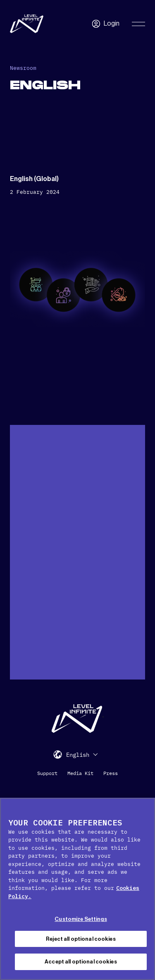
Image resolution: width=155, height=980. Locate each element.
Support (47, 773)
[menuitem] (82, 755)
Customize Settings (81, 919)
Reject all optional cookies (81, 939)
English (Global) (34, 179)
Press (111, 773)
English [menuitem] (78, 755)
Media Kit (80, 773)
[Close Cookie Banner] (145, 809)
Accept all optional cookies (81, 962)
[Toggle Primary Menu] (138, 24)
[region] (77, 889)
